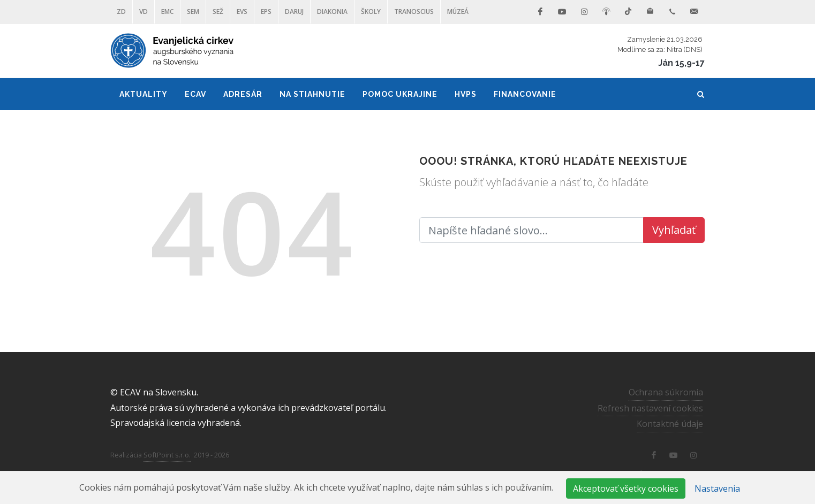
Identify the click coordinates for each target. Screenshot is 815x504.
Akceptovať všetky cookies (626, 488)
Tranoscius (414, 12)
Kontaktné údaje (670, 424)
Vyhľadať (674, 230)
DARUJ (294, 12)
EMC (167, 12)
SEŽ (218, 12)
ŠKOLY (371, 12)
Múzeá (458, 12)
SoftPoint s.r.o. (167, 455)
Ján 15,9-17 (681, 63)
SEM (193, 12)
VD (144, 12)
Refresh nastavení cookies (650, 408)
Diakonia (332, 12)
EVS (242, 12)
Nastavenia (717, 488)
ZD (121, 12)
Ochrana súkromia (666, 392)
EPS (266, 12)
